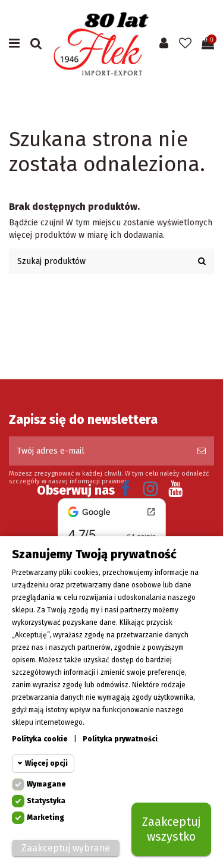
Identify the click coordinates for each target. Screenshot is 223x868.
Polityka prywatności (120, 740)
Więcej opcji (46, 765)
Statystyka (46, 802)
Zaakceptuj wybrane (66, 849)
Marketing (45, 819)
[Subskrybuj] (202, 451)
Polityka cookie (40, 740)
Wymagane (46, 785)
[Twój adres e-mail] (99, 451)
